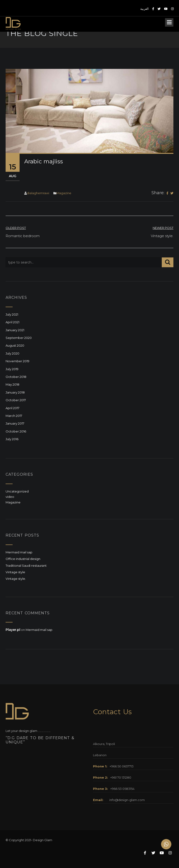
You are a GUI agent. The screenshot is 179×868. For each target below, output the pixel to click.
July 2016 (12, 439)
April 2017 (12, 408)
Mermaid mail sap (19, 552)
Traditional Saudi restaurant (26, 566)
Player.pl (13, 630)
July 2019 (12, 369)
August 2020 (15, 345)
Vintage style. (16, 579)
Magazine (64, 193)
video (10, 497)
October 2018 (16, 377)
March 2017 (14, 416)
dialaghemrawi (38, 193)
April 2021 (12, 322)
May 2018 (12, 384)
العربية (145, 9)
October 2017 (16, 400)
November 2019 (17, 361)
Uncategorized (17, 491)
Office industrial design (23, 559)
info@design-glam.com (127, 800)
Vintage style (15, 572)
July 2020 (12, 353)
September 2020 (19, 338)
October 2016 (16, 431)
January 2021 (15, 330)
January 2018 (15, 392)
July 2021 (12, 314)
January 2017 (15, 423)
